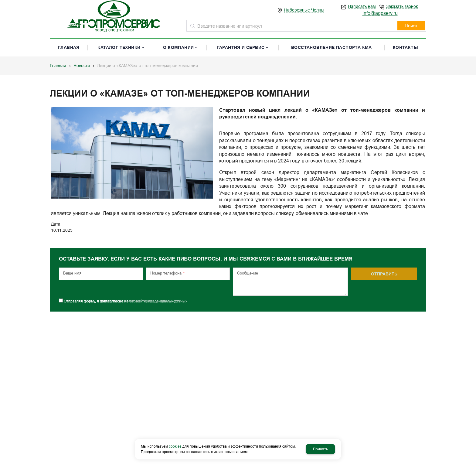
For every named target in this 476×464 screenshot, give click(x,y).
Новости (82, 66)
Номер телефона (167, 271)
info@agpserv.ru (380, 13)
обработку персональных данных (158, 298)
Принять (320, 449)
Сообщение (248, 270)
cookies (175, 446)
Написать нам (362, 7)
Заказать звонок (402, 7)
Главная (58, 66)
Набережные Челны (304, 10)
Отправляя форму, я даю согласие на (126, 298)
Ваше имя (72, 270)
